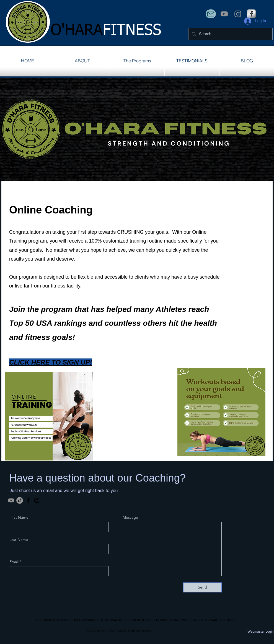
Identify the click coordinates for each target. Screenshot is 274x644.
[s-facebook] (251, 14)
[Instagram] (238, 14)
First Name (19, 517)
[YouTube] (224, 14)
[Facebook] (28, 500)
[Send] (202, 587)
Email (14, 562)
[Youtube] (11, 500)
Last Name (19, 539)
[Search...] (230, 34)
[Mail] (211, 14)
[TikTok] (20, 500)
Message (130, 517)
